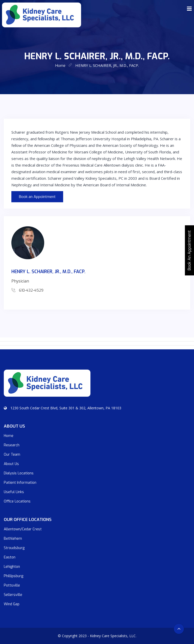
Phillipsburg (14, 576)
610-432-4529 (31, 290)
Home (9, 436)
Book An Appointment (189, 250)
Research (12, 445)
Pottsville (12, 585)
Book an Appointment (37, 197)
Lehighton (12, 567)
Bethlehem (13, 539)
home (60, 66)
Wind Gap (12, 604)
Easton (10, 557)
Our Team (12, 455)
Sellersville (13, 595)
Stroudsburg (14, 548)
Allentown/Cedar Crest (23, 529)
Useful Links (14, 492)
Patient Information (20, 483)
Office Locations (17, 501)
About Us (11, 464)
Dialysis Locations (19, 473)
